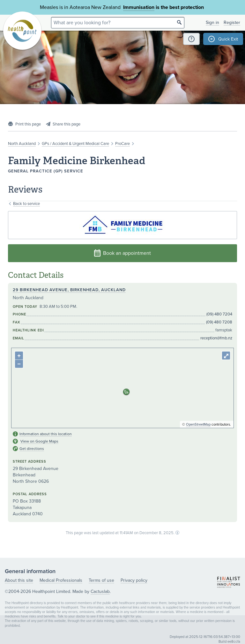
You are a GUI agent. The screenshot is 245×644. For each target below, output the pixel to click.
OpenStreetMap (198, 424)
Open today (25, 307)
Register (232, 23)
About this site (19, 580)
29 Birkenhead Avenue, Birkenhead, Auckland (69, 290)
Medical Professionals (61, 580)
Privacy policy (134, 580)
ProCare (122, 144)
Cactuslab (100, 591)
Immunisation (139, 7)
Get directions (32, 449)
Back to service (26, 204)
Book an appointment (122, 253)
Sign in (212, 23)
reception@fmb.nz (216, 338)
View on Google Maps (39, 441)
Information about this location (46, 434)
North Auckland (22, 144)
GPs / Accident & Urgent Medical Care (75, 144)
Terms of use (101, 580)
